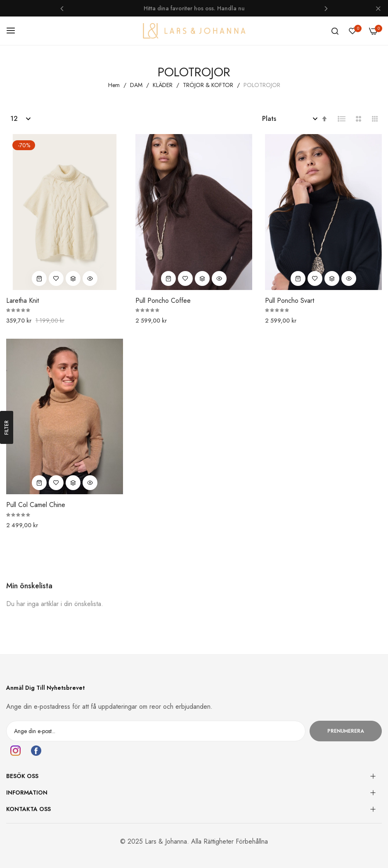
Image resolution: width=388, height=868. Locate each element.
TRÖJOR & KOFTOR (209, 85)
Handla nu (231, 8)
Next (326, 8)
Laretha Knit (22, 301)
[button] (56, 278)
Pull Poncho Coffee (163, 301)
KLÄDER (163, 85)
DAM (137, 85)
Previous (62, 8)
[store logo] (194, 31)
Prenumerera (346, 731)
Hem (115, 85)
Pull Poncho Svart (290, 301)
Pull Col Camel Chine (36, 505)
